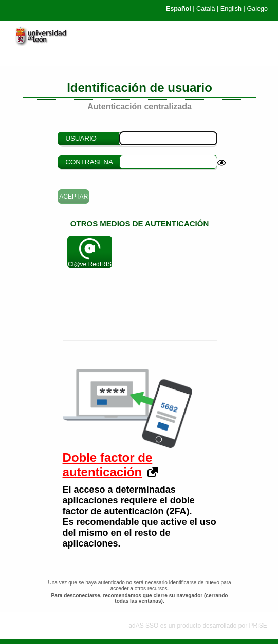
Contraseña (89, 162)
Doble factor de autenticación (108, 465)
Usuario (81, 138)
